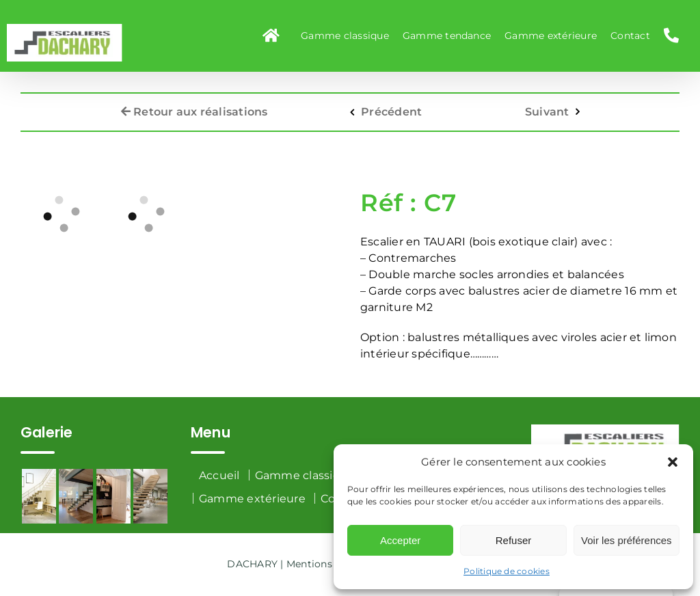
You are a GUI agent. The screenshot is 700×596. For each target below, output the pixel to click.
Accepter (400, 540)
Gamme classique (305, 475)
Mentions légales (328, 564)
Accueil (219, 475)
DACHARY (252, 564)
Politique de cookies (507, 571)
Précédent (391, 106)
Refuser (514, 540)
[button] (673, 462)
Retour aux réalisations (194, 106)
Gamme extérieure (252, 499)
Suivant (547, 106)
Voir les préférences (627, 540)
